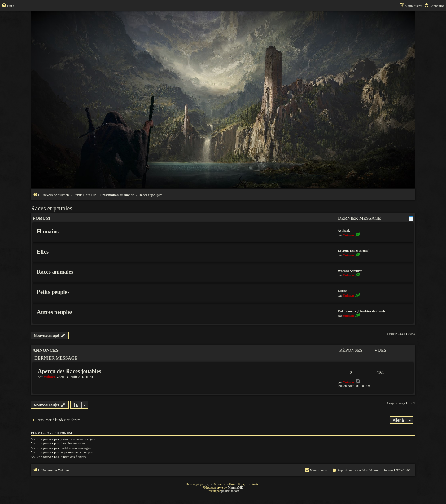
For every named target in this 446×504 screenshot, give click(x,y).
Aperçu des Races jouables (70, 371)
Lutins (342, 291)
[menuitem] (8, 6)
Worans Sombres (350, 271)
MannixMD (235, 487)
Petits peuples (53, 292)
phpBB (209, 484)
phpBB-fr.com (230, 491)
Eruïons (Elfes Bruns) (353, 250)
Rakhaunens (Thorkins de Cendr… (363, 311)
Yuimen (348, 235)
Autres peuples (55, 312)
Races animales (55, 272)
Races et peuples (52, 208)
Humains (48, 232)
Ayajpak (344, 230)
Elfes (43, 252)
